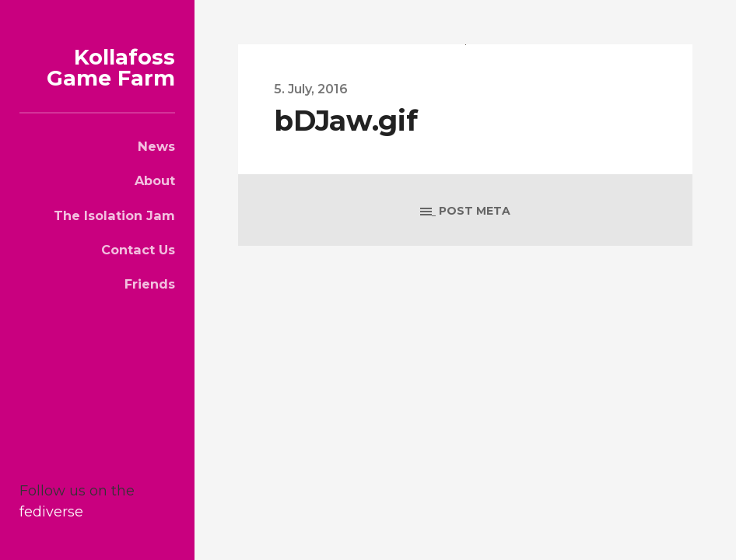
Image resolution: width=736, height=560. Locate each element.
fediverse (51, 512)
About (155, 180)
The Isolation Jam (114, 215)
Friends (150, 284)
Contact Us (138, 250)
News (156, 146)
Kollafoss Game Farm (111, 68)
